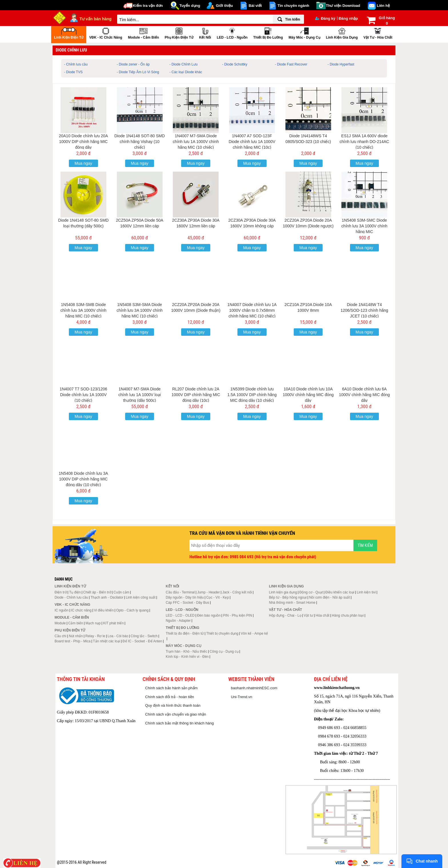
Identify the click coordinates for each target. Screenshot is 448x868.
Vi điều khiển (104, 610)
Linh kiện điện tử (69, 33)
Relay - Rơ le (95, 636)
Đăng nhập (348, 18)
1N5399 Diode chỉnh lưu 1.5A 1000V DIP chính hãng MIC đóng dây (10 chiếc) (252, 395)
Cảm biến (76, 623)
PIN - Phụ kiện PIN (238, 615)
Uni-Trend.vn (242, 697)
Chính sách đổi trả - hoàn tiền (170, 697)
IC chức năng (81, 610)
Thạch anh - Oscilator (107, 597)
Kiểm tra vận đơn (148, 6)
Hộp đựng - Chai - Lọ (285, 615)
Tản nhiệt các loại (106, 641)
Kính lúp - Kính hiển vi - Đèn (187, 657)
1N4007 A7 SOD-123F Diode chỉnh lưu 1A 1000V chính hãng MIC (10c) (252, 142)
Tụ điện (75, 592)
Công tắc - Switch (144, 636)
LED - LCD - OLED (180, 615)
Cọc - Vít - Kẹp (218, 597)
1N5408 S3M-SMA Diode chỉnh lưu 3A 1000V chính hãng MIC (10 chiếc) (140, 310)
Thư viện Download (343, 6)
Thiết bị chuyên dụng (222, 633)
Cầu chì (61, 636)
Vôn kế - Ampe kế (254, 633)
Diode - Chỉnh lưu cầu (71, 597)
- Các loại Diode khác (186, 72)
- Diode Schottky (235, 64)
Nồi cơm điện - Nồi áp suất (330, 597)
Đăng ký (325, 18)
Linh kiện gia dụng (342, 33)
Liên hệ (383, 6)
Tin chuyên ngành (293, 6)
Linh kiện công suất (141, 597)
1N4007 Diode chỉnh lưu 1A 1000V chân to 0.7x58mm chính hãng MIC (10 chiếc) (252, 310)
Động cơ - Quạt (311, 592)
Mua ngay (83, 163)
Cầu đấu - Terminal (180, 592)
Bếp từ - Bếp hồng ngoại (288, 597)
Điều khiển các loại (340, 592)
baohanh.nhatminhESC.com (254, 688)
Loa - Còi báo (118, 636)
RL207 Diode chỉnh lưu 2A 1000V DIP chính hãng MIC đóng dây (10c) (196, 395)
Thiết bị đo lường (268, 33)
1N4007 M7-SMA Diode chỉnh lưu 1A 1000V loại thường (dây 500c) (140, 395)
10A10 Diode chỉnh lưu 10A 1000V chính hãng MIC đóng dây (308, 395)
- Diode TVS (73, 72)
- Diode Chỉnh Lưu (183, 64)
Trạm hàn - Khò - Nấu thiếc (186, 652)
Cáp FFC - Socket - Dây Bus (187, 603)
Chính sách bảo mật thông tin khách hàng (179, 723)
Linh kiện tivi (366, 592)
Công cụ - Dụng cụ (224, 652)
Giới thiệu (224, 6)
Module (60, 623)
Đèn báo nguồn (209, 615)
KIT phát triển (113, 623)
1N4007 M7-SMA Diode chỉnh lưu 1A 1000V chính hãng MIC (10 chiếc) (196, 142)
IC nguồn (62, 610)
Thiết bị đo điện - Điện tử (185, 633)
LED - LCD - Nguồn (232, 33)
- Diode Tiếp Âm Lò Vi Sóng (138, 72)
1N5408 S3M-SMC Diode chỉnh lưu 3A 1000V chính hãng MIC (364, 226)
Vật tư (308, 615)
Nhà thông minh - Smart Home (292, 603)
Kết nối (205, 33)
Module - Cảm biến (144, 33)
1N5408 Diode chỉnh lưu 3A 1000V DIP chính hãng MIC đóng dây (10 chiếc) (84, 479)
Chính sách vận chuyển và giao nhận (176, 714)
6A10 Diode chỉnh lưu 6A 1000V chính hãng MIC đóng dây (364, 395)
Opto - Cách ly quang (132, 610)
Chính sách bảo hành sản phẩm (171, 688)
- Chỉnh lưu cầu (76, 64)
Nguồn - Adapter (178, 621)
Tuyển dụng (190, 6)
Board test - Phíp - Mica (73, 641)
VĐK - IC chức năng (106, 33)
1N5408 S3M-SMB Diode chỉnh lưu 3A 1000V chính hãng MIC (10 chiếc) (83, 310)
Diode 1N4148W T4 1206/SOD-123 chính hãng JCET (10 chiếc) (364, 310)
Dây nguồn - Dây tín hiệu (185, 597)
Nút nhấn (76, 636)
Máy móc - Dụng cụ (304, 33)
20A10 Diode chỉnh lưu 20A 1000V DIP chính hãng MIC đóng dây (83, 142)
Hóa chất (323, 615)
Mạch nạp (93, 623)
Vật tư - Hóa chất (378, 33)
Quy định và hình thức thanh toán (173, 705)
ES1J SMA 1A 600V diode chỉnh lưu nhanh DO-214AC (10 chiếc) (364, 142)
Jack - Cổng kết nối (237, 592)
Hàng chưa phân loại (348, 615)
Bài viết (255, 6)
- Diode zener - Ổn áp (133, 64)
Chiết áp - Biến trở (97, 592)
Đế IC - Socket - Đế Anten (142, 641)
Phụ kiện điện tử (179, 33)
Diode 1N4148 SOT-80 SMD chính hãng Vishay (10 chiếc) (140, 142)
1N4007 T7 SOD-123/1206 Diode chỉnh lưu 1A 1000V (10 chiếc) (83, 395)
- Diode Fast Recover (291, 64)
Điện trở (61, 592)
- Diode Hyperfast (341, 64)
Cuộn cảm (121, 592)
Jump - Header (208, 592)
